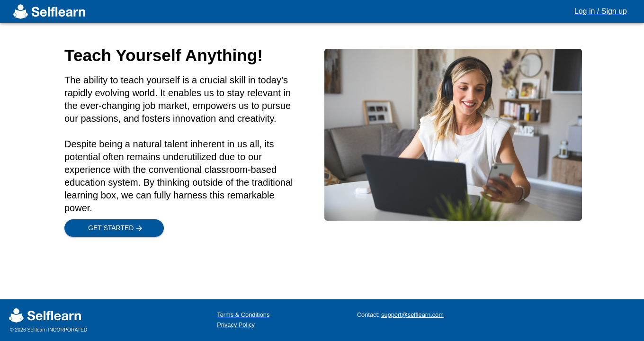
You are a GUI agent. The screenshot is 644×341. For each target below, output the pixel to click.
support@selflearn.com (412, 315)
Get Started (114, 228)
